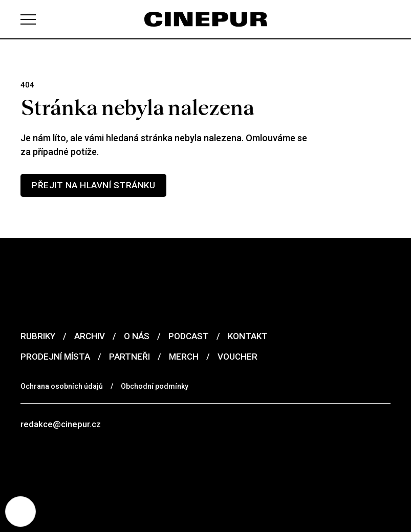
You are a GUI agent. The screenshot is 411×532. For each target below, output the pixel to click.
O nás (137, 336)
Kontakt (248, 336)
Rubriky (38, 336)
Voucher (237, 357)
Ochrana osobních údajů (62, 386)
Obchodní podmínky (155, 386)
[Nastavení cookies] (20, 512)
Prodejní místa (55, 357)
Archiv (90, 336)
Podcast (189, 336)
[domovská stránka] (206, 19)
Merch (184, 357)
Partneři (129, 357)
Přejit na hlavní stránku (93, 185)
